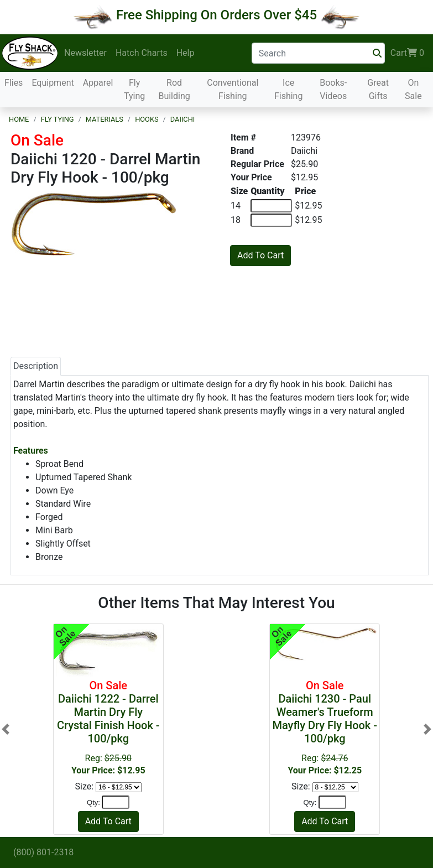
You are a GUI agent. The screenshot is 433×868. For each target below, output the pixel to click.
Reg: (108, 727)
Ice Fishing (289, 89)
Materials (105, 119)
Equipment (53, 83)
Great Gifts (378, 89)
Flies (14, 83)
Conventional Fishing (233, 89)
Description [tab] (36, 366)
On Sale (413, 89)
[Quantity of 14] (271, 206)
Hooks (147, 119)
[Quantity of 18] (271, 220)
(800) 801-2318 (43, 852)
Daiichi (183, 119)
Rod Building (174, 89)
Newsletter (85, 53)
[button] (6, 729)
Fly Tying (134, 89)
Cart (407, 53)
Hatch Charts (142, 53)
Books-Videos (333, 89)
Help (186, 53)
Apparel (98, 83)
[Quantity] (116, 802)
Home (19, 119)
